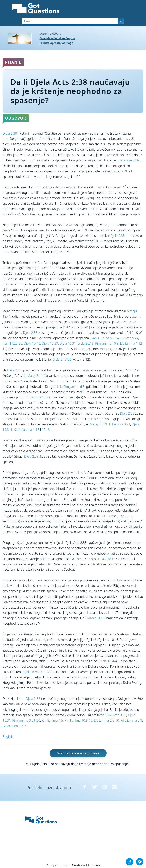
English (8, 737)
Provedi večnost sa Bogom (57, 38)
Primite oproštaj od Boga (56, 43)
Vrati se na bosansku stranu (78, 753)
